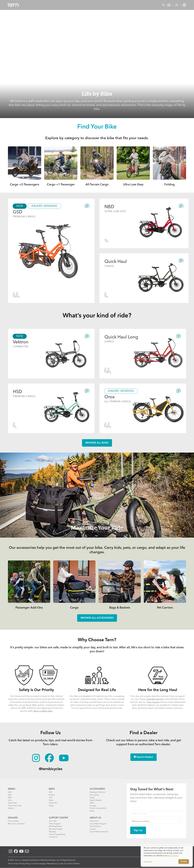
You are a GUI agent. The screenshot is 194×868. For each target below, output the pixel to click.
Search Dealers (144, 757)
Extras (92, 811)
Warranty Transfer (56, 829)
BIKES (52, 789)
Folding (169, 185)
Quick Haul (12, 803)
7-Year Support (153, 702)
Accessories (52, 5)
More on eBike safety (43, 711)
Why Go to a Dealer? (16, 824)
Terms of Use (13, 864)
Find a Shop (70, 5)
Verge (51, 806)
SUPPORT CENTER (58, 818)
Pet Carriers (165, 608)
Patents (77, 864)
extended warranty (155, 699)
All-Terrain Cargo (97, 185)
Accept (184, 862)
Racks (92, 803)
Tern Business (95, 826)
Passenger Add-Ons (29, 608)
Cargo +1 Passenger (61, 185)
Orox (10, 800)
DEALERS (13, 818)
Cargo (74, 608)
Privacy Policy (25, 864)
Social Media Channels (99, 832)
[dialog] (167, 855)
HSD (10, 795)
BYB (50, 792)
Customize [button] (148, 862)
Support (98, 5)
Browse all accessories (97, 618)
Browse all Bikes (97, 443)
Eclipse (52, 795)
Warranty (52, 832)
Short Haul (53, 803)
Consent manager (39, 864)
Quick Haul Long (15, 806)
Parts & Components (98, 808)
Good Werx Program (98, 824)
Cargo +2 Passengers (25, 185)
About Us (95, 818)
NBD (10, 798)
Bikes (37, 5)
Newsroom (94, 821)
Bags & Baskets (120, 608)
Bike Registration (56, 826)
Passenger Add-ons (97, 792)
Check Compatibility (57, 834)
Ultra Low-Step (133, 185)
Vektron (11, 808)
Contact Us (53, 837)
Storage (93, 806)
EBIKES (12, 789)
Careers (93, 829)
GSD (10, 792)
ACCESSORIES (97, 789)
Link (50, 798)
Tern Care (53, 821)
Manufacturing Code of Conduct (60, 864)
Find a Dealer (13, 821)
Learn (85, 5)
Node (51, 800)
